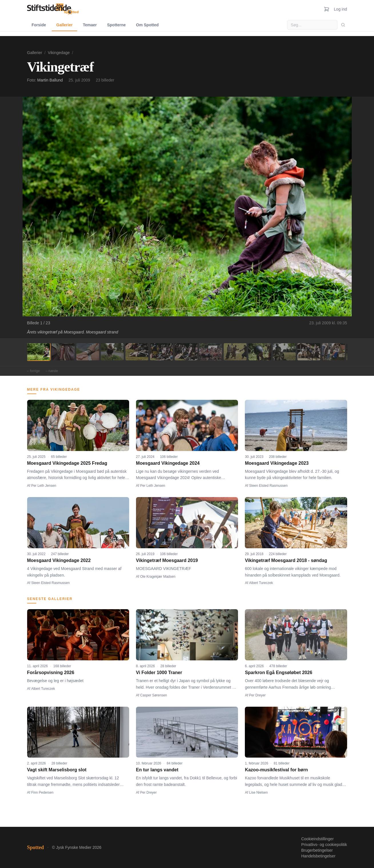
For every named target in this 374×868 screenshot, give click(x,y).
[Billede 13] (333, 352)
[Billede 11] (284, 352)
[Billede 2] (63, 352)
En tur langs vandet (157, 770)
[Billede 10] (260, 352)
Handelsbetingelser (318, 856)
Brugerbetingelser (317, 850)
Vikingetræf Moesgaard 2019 (167, 560)
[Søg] (343, 25)
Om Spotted (147, 25)
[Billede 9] (235, 352)
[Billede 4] (112, 352)
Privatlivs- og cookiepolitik (324, 845)
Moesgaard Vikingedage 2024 (168, 463)
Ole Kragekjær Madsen (158, 577)
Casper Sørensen (154, 695)
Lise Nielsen (258, 792)
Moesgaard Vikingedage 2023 (277, 463)
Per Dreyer (257, 695)
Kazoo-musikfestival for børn (276, 770)
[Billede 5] (137, 352)
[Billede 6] (161, 352)
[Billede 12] (309, 352)
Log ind (341, 9)
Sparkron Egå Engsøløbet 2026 (279, 673)
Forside (39, 25)
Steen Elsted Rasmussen (268, 486)
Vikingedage (59, 53)
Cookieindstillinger (317, 839)
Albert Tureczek (261, 583)
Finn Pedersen (42, 792)
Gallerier (64, 25)
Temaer (90, 25)
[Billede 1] (39, 352)
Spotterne (116, 25)
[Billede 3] (88, 352)
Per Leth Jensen (44, 486)
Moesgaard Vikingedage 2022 (59, 560)
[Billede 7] (186, 352)
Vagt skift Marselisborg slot (57, 770)
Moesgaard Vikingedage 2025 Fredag (67, 463)
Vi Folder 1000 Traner (159, 673)
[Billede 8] (211, 352)
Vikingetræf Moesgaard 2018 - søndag (286, 560)
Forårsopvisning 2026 (51, 673)
